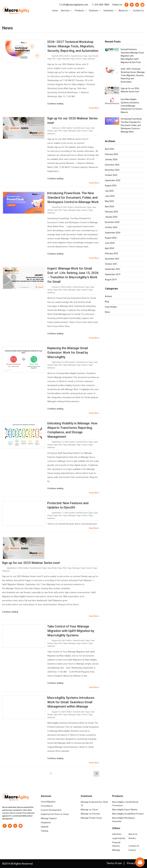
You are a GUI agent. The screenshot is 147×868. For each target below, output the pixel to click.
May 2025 (109, 201)
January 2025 (111, 217)
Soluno (78, 59)
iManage (66, 59)
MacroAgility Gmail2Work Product (128, 814)
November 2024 (112, 222)
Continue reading (55, 104)
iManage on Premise (90, 814)
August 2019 (111, 280)
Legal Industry (119, 838)
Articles (108, 296)
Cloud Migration (48, 802)
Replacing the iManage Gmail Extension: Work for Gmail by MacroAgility (68, 353)
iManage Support (49, 818)
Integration (46, 823)
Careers (132, 850)
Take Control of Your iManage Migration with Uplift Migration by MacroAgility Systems (71, 631)
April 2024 (110, 248)
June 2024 (110, 243)
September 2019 (113, 274)
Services (67, 11)
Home (55, 11)
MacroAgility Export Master (125, 810)
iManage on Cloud (89, 810)
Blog (107, 302)
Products (81, 11)
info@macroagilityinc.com (74, 5)
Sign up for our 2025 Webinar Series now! (31, 563)
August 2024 (111, 238)
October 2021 (111, 264)
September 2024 (113, 233)
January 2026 (111, 159)
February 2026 (111, 154)
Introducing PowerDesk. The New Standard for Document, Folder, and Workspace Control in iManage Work (73, 198)
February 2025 (111, 212)
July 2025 (109, 191)
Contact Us (138, 11)
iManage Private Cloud (91, 818)
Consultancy (47, 806)
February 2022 (111, 253)
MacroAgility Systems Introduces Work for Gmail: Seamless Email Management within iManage (71, 702)
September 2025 (113, 180)
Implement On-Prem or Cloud (55, 814)
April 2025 (110, 207)
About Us (125, 11)
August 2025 (111, 186)
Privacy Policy (135, 863)
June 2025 (110, 196)
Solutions (95, 11)
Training (44, 831)
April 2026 (110, 149)
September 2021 (113, 269)
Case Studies (111, 307)
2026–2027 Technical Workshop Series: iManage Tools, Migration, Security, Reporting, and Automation (73, 46)
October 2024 (111, 227)
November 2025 (112, 170)
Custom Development (51, 810)
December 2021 (112, 259)
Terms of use (114, 863)
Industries (110, 11)
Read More (94, 108)
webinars (91, 59)
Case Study (93, 56)
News (107, 312)
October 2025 (111, 175)
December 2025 (112, 165)
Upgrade (45, 827)
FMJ (54, 59)
